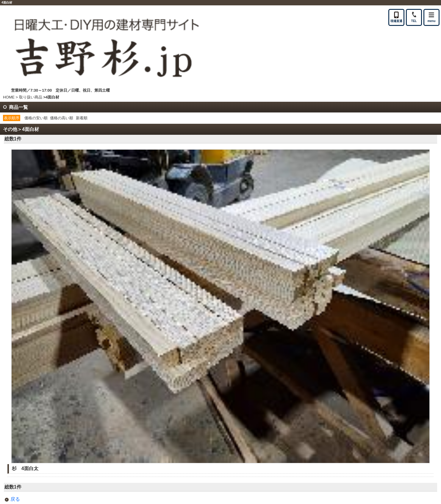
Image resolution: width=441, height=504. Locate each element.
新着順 (82, 118)
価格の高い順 (62, 118)
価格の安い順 (36, 118)
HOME (9, 97)
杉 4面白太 (25, 468)
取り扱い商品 (31, 97)
